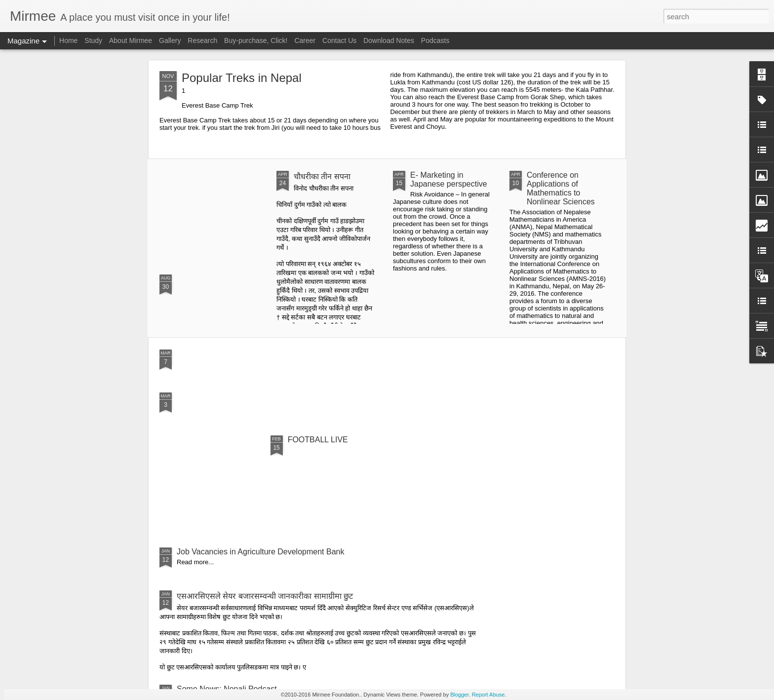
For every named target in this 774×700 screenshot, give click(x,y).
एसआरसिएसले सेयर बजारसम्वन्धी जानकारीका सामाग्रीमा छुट (265, 596)
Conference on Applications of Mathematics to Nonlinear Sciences (561, 188)
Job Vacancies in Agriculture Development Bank (260, 552)
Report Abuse (488, 695)
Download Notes (389, 40)
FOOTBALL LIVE (318, 440)
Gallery (170, 40)
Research (202, 40)
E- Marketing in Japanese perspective (449, 179)
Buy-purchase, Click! (256, 40)
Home (68, 40)
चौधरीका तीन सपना (322, 176)
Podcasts (435, 40)
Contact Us (339, 40)
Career (305, 40)
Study (93, 40)
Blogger (459, 695)
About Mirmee (131, 40)
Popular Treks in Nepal (242, 78)
